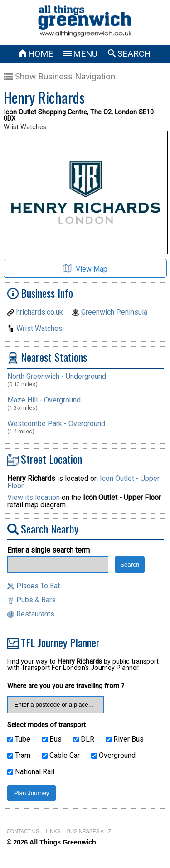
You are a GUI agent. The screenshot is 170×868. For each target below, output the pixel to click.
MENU (80, 54)
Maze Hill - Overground (44, 400)
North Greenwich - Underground (57, 376)
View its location (34, 497)
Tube (19, 739)
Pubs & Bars (36, 600)
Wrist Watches (39, 328)
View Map (85, 269)
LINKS (53, 831)
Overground (113, 756)
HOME (35, 54)
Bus (52, 739)
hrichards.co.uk (40, 312)
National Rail (31, 772)
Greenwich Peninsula (114, 312)
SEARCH (129, 54)
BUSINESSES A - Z (89, 831)
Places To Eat (38, 586)
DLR (84, 739)
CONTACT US (23, 831)
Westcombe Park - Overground (56, 424)
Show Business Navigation (59, 76)
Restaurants (35, 614)
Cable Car (61, 756)
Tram (19, 756)
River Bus (125, 739)
